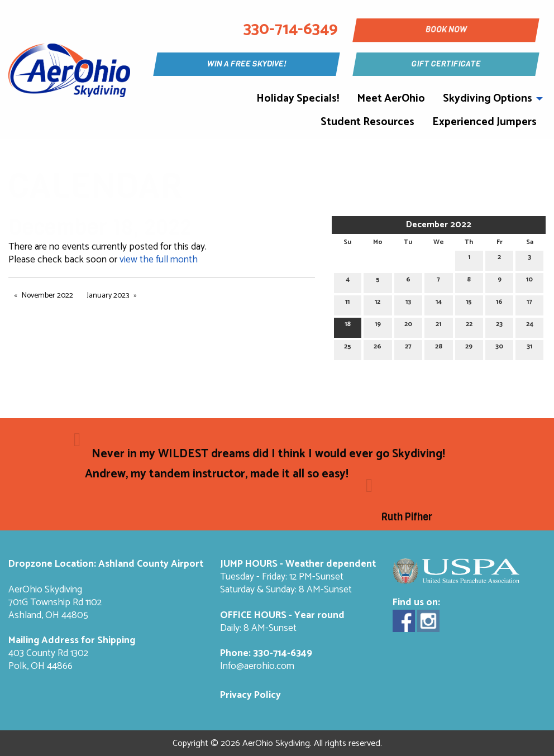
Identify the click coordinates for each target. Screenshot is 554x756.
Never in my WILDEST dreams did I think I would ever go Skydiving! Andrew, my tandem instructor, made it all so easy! (265, 464)
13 (408, 303)
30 (499, 348)
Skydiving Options (488, 99)
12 (378, 303)
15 (469, 303)
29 (469, 348)
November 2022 (47, 296)
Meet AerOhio (391, 99)
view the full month (159, 260)
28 (439, 348)
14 (439, 303)
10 (529, 281)
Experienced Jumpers (484, 122)
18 (348, 326)
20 (408, 326)
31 (529, 348)
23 (499, 326)
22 (469, 326)
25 (348, 348)
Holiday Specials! (298, 99)
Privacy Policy (250, 695)
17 (529, 303)
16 (499, 303)
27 (408, 348)
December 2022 (439, 225)
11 (347, 303)
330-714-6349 (283, 654)
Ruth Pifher (407, 517)
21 (438, 326)
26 (378, 348)
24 (530, 326)
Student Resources (367, 122)
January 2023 (108, 296)
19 (378, 326)
